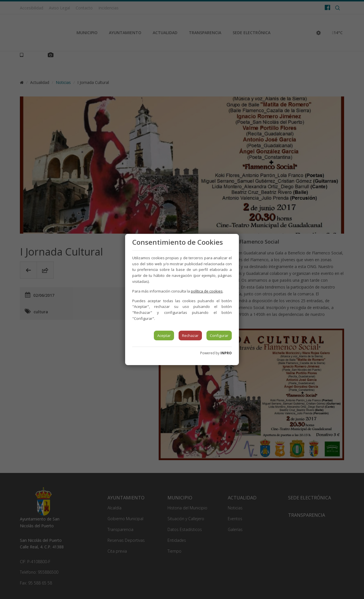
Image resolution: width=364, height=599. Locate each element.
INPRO (226, 353)
